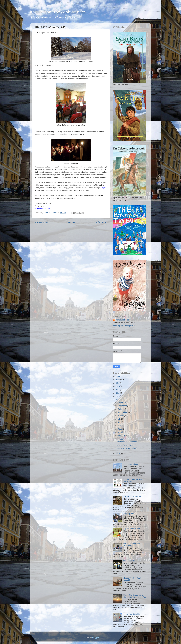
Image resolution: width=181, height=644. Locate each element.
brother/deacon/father (127, 442)
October (121, 409)
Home (72, 222)
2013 (118, 453)
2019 (118, 383)
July (119, 419)
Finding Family (130, 514)
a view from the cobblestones (58, 12)
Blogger (96, 638)
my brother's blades (132, 529)
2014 (118, 400)
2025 (118, 376)
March (121, 432)
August (121, 416)
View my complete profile (124, 326)
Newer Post (41, 222)
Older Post (101, 222)
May (120, 426)
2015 (118, 396)
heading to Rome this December (133, 480)
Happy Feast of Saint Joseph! (132, 579)
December (122, 402)
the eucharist (129, 561)
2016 (118, 393)
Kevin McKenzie (123, 320)
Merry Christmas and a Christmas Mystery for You (135, 596)
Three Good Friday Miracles (132, 545)
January (121, 439)
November (122, 406)
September (123, 412)
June (120, 422)
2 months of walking (132, 614)
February (122, 436)
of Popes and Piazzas (132, 464)
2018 (118, 386)
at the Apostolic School (127, 448)
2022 (118, 380)
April (120, 429)
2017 (118, 390)
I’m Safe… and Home (132, 497)
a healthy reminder (126, 445)
